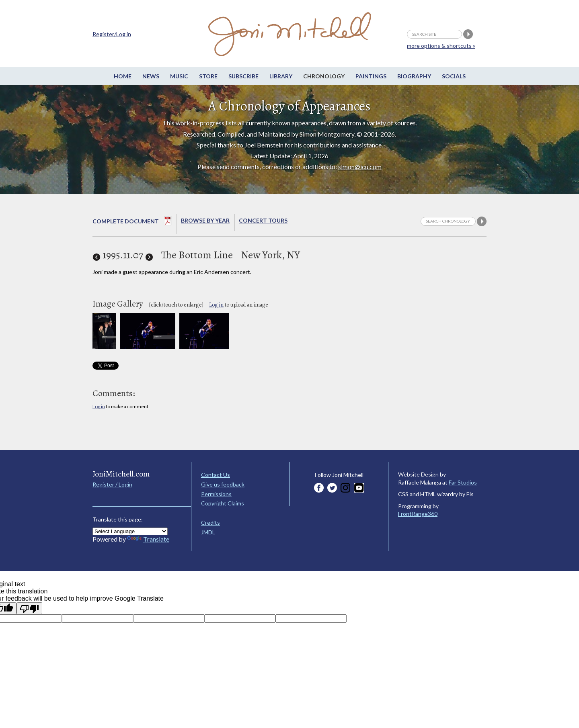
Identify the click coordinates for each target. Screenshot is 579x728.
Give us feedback (223, 484)
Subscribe (243, 76)
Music (179, 76)
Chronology (324, 76)
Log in (216, 305)
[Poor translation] (29, 608)
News (151, 76)
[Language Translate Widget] (130, 531)
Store (208, 76)
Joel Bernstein (264, 145)
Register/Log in (112, 34)
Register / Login (112, 484)
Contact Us (216, 475)
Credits (210, 522)
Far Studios (463, 482)
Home (123, 76)
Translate (148, 539)
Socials (454, 76)
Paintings (371, 76)
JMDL (208, 532)
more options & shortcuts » (441, 46)
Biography (414, 76)
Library (281, 76)
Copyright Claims (223, 503)
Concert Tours (263, 220)
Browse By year (205, 220)
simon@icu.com (360, 167)
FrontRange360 (418, 514)
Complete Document (132, 222)
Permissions (216, 494)
